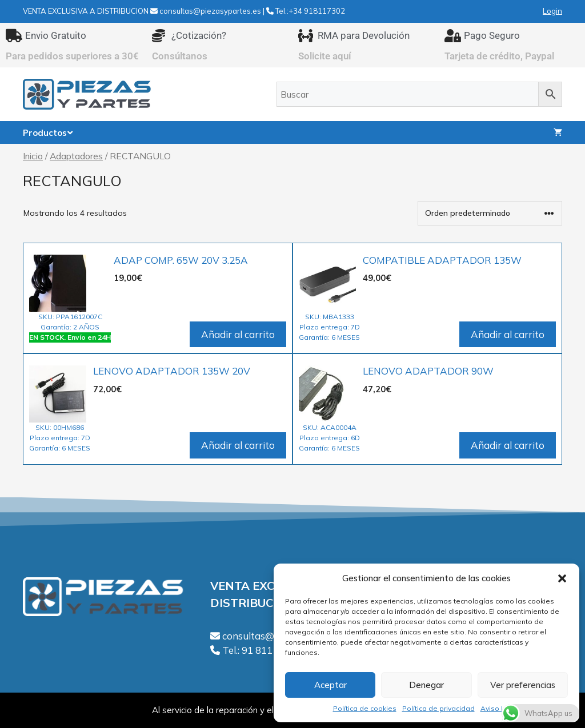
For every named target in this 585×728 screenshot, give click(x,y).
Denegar (426, 685)
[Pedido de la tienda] (490, 213)
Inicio (33, 156)
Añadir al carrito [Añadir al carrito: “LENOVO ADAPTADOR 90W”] (508, 445)
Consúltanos (180, 56)
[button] (562, 578)
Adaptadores (76, 156)
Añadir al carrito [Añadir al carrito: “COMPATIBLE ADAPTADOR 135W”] (508, 334)
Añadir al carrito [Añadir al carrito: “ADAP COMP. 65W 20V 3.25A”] (238, 334)
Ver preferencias (523, 685)
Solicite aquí (325, 56)
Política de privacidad (438, 708)
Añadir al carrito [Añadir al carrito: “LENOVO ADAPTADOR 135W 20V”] (238, 445)
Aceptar (330, 685)
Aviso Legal (500, 708)
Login (552, 11)
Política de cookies (365, 708)
